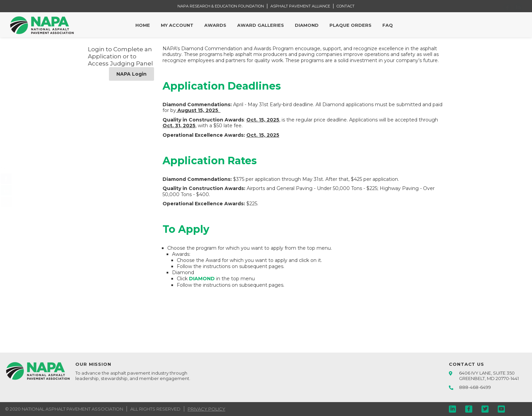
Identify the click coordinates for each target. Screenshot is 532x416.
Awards (215, 25)
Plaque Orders (350, 25)
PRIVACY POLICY (206, 409)
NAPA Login (131, 74)
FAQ (388, 25)
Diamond (307, 25)
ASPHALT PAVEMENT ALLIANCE (300, 6)
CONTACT (346, 6)
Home (143, 25)
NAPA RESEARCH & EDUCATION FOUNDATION (221, 6)
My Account (177, 25)
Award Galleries (261, 25)
